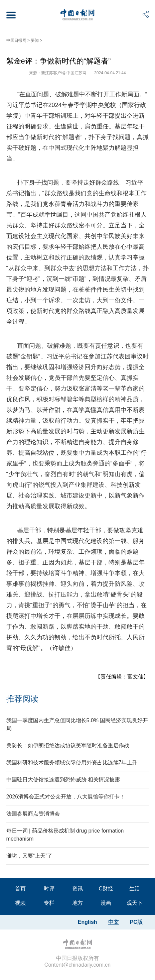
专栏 (49, 903)
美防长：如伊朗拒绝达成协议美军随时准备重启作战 (68, 745)
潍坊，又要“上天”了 (30, 856)
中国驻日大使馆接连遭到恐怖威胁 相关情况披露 (63, 780)
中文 (114, 922)
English (88, 922)
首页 (20, 889)
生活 (135, 889)
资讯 (77, 889)
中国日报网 (16, 40)
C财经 (106, 889)
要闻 (35, 40)
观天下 (135, 903)
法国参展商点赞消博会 (33, 814)
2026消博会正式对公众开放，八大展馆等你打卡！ (66, 797)
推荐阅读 (22, 699)
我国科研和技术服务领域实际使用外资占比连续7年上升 (72, 763)
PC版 (136, 922)
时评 (49, 889)
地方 (77, 903)
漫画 (106, 903)
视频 (20, 903)
